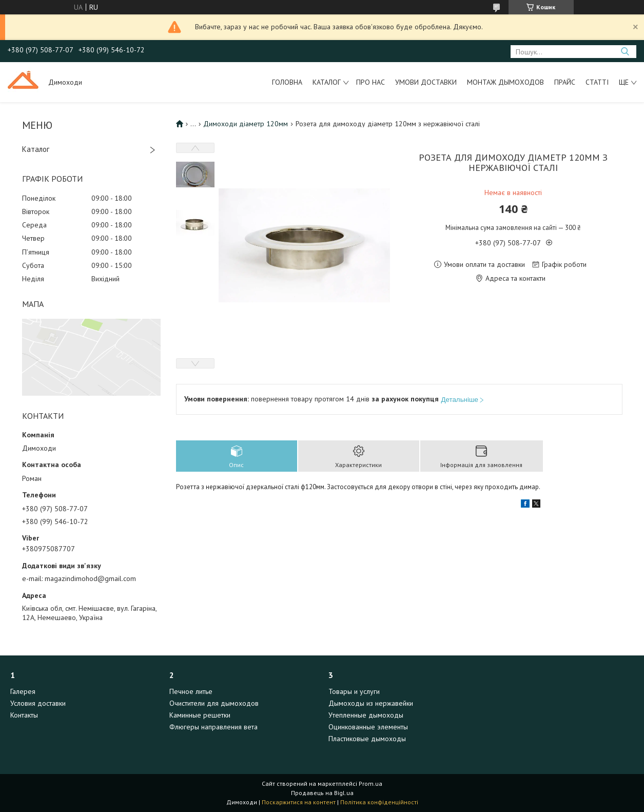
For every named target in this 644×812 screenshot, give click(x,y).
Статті (597, 82)
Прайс (565, 82)
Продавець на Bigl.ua (322, 793)
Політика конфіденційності (379, 802)
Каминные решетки (200, 715)
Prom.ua (370, 784)
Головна (287, 82)
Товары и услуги (354, 691)
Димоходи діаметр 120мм (246, 124)
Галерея (23, 691)
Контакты (24, 715)
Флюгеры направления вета (213, 727)
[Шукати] (625, 52)
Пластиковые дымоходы (367, 739)
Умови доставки (426, 82)
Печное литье (191, 691)
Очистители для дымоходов (214, 703)
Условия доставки (38, 703)
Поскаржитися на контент (299, 802)
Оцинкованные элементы (368, 727)
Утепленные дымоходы (366, 715)
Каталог (327, 82)
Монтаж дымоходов (505, 82)
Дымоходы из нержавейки (371, 703)
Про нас (370, 82)
